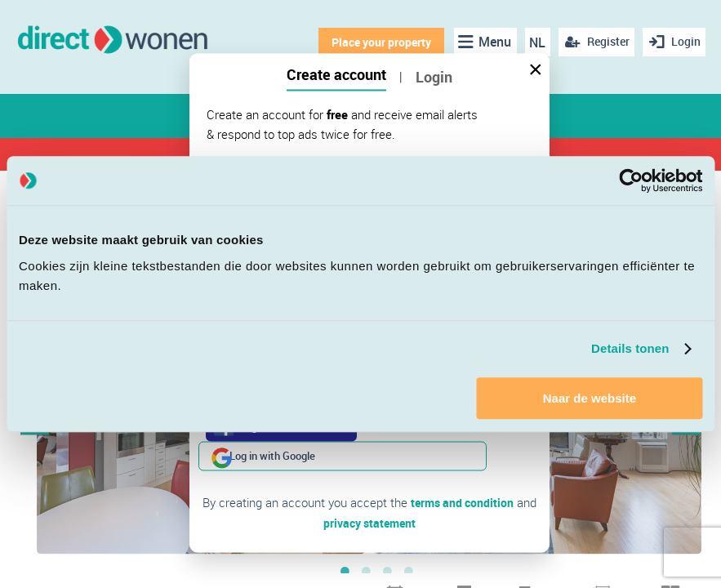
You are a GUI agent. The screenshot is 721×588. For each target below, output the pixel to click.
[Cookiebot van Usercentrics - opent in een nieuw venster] (631, 180)
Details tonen (630, 348)
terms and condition (462, 473)
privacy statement (369, 492)
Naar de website (590, 398)
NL (535, 42)
